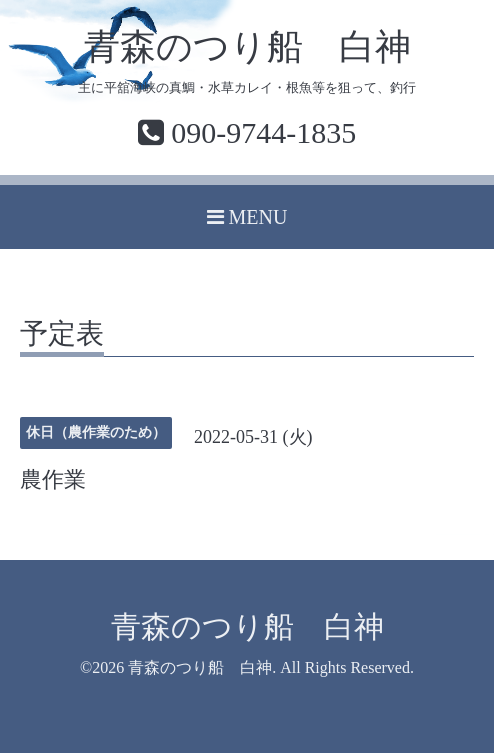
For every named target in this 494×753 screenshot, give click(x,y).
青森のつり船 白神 (247, 47)
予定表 (62, 334)
